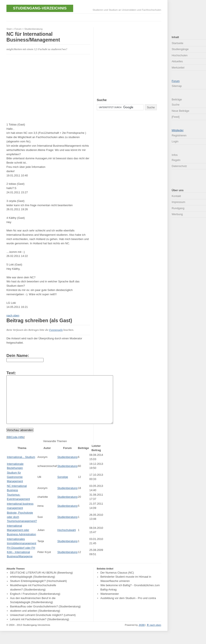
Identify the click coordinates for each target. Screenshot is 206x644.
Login (175, 141)
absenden (27, 440)
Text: (11, 373)
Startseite (177, 43)
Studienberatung (34, 29)
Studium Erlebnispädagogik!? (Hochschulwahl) (39, 591)
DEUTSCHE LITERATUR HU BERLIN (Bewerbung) (42, 582)
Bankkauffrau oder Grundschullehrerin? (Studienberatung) (45, 616)
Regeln (176, 160)
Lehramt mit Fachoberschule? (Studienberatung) (40, 629)
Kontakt (176, 196)
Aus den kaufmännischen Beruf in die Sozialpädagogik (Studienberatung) (33, 610)
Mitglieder (178, 130)
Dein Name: (18, 356)
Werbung (177, 214)
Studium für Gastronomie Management (15, 487)
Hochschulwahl (67, 540)
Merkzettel (178, 68)
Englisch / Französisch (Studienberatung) (35, 603)
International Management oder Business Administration (21, 540)
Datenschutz (179, 166)
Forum (18, 29)
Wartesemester (110, 603)
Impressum (178, 202)
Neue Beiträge (180, 111)
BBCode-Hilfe (16, 447)
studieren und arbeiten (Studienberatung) (35, 620)
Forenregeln (56, 330)
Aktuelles (177, 61)
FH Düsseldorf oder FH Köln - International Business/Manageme (21, 562)
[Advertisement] (85, 17)
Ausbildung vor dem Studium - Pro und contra (128, 608)
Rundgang (178, 208)
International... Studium (21, 467)
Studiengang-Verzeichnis (40, 8)
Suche (176, 105)
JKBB (142, 635)
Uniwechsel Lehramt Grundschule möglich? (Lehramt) (43, 625)
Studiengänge (180, 49)
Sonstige (63, 487)
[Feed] (176, 117)
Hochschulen (180, 55)
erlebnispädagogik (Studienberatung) (33, 587)
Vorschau (13, 440)
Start (9, 29)
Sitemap (177, 86)
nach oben (13, 315)
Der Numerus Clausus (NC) (117, 582)
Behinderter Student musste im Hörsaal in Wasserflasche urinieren (126, 589)
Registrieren (179, 135)
